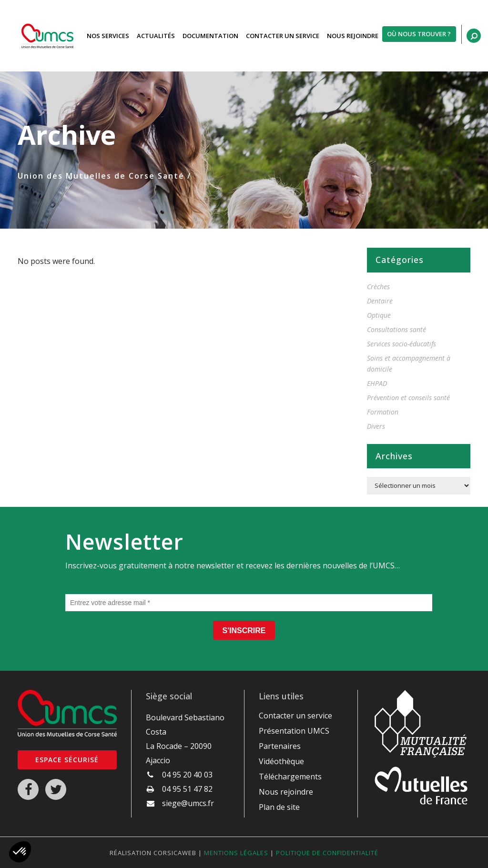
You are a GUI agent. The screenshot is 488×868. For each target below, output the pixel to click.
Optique (379, 315)
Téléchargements (290, 777)
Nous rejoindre (286, 792)
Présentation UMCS (294, 731)
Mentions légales (236, 853)
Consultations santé (396, 329)
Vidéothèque (281, 761)
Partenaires (280, 746)
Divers (376, 426)
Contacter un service (295, 716)
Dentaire (380, 301)
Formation (383, 412)
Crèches (378, 287)
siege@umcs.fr (188, 803)
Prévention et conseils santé (408, 398)
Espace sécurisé (67, 760)
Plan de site (279, 807)
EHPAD (377, 383)
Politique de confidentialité (327, 853)
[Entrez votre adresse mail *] (249, 603)
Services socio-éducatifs (402, 344)
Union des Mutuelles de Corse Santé (101, 176)
